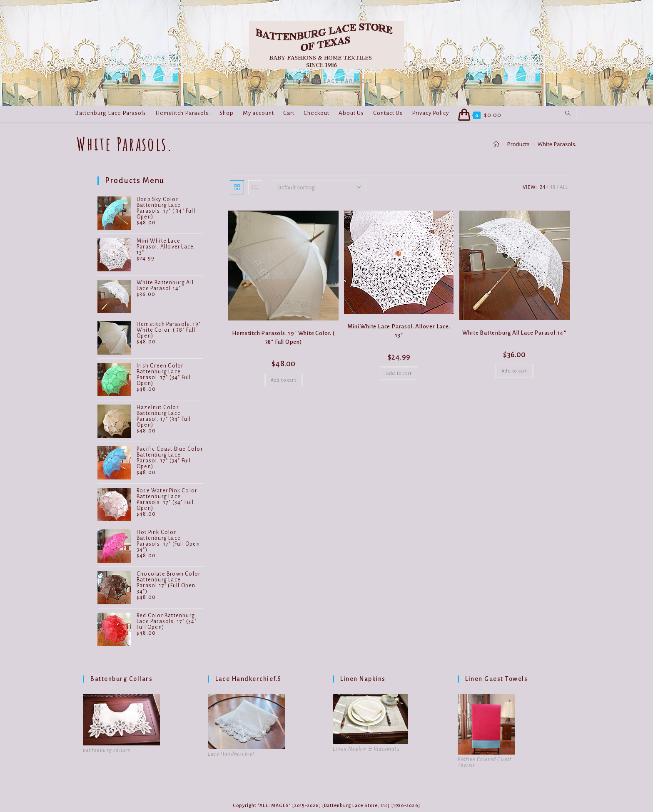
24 (543, 187)
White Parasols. (557, 144)
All (564, 187)
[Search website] (568, 114)
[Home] (496, 144)
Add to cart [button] (284, 380)
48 (553, 187)
